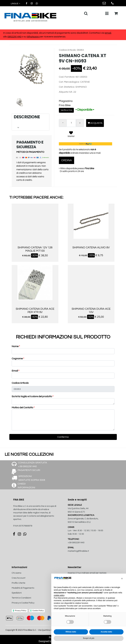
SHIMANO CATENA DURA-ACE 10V (91, 311)
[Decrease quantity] (63, 123)
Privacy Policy (21, 611)
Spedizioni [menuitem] (17, 593)
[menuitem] (28, 606)
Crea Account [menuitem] (19, 578)
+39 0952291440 (76, 543)
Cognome (18, 359)
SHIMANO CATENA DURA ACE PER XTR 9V (35, 311)
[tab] (31, 122)
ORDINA (67, 160)
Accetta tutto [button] (106, 632)
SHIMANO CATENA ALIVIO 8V (91, 248)
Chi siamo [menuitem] (17, 573)
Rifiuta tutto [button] (71, 632)
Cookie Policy (38, 611)
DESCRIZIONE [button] (30, 122)
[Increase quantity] (80, 123)
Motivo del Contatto (23, 408)
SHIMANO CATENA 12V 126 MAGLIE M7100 (35, 249)
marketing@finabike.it (78, 551)
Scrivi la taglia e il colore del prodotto (33, 396)
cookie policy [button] (59, 595)
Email (15, 371)
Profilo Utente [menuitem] (18, 583)
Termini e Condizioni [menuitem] (21, 598)
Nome (16, 346)
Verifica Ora (66, 110)
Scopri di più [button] (89, 638)
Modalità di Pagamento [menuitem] (23, 588)
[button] (32, 72)
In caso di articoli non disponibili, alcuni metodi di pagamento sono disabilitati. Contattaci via (54, 33)
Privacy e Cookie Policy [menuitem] (23, 603)
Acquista (95, 123)
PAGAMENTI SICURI (29, 470)
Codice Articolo (20, 383)
